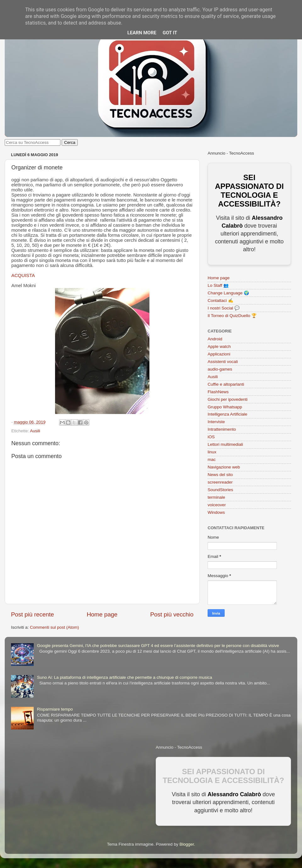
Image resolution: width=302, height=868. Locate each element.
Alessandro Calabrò (234, 794)
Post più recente (33, 614)
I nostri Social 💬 (224, 308)
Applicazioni (219, 354)
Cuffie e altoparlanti (226, 384)
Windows (216, 512)
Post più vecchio (172, 614)
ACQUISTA (23, 275)
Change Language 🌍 (228, 293)
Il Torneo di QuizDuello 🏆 (232, 316)
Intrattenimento (222, 429)
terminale (216, 497)
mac (212, 460)
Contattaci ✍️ (221, 301)
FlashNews (218, 392)
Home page (102, 614)
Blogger (187, 844)
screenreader (220, 482)
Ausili (35, 431)
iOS (211, 437)
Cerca (70, 142)
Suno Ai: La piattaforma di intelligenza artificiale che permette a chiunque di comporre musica (124, 677)
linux (212, 452)
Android (215, 339)
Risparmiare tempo (55, 709)
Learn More (142, 33)
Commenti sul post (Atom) (54, 627)
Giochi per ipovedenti (228, 399)
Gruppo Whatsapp (225, 407)
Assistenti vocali (223, 362)
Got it (170, 33)
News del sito (220, 475)
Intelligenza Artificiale (227, 414)
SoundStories (220, 490)
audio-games (220, 369)
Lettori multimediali (225, 444)
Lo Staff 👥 (218, 285)
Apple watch (219, 346)
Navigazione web (224, 467)
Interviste (216, 422)
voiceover (217, 505)
